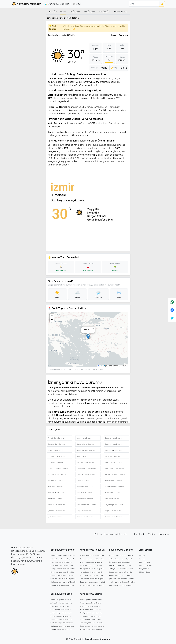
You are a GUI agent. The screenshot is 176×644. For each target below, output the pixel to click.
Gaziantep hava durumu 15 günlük (63, 582)
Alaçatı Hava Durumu (56, 438)
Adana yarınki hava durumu (91, 619)
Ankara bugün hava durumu (61, 603)
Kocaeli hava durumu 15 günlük (62, 585)
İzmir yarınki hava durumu (90, 606)
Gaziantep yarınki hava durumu (92, 626)
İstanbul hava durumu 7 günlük (121, 555)
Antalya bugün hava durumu (61, 613)
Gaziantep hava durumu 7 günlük (122, 582)
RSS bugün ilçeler (145, 565)
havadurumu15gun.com (97, 639)
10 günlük (89, 12)
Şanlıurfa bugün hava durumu (62, 623)
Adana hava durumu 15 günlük (62, 575)
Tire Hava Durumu (55, 499)
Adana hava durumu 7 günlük (121, 575)
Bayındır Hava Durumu (114, 444)
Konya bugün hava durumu (61, 616)
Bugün (53, 12)
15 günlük (104, 12)
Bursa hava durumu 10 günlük (91, 565)
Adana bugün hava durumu (61, 619)
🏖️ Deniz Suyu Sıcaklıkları (58, 4)
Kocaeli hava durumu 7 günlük (121, 585)
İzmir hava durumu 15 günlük (61, 562)
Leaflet (101, 366)
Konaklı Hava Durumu (113, 480)
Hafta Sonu (120, 12)
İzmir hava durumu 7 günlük (120, 562)
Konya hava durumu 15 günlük (62, 572)
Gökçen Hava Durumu (114, 462)
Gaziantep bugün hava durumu (62, 626)
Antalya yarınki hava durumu (91, 613)
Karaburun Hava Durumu (115, 468)
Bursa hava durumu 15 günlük (62, 565)
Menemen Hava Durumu (114, 486)
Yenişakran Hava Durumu (86, 505)
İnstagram (164, 534)
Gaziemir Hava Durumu (85, 462)
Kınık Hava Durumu (55, 486)
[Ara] (144, 4)
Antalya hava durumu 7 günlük (121, 569)
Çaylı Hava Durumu (84, 511)
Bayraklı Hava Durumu (85, 444)
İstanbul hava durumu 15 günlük (63, 555)
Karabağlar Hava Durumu (86, 468)
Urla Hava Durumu (112, 499)
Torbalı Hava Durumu (85, 499)
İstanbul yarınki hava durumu (91, 600)
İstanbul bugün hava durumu (61, 600)
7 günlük (75, 12)
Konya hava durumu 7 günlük (121, 572)
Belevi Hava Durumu (56, 450)
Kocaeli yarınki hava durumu (91, 629)
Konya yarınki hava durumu (90, 616)
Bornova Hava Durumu (57, 456)
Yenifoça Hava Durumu (57, 505)
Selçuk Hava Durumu (113, 493)
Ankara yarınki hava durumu (91, 603)
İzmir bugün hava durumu (60, 606)
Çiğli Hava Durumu (55, 517)
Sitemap (142, 559)
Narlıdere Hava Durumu (57, 493)
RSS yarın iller (144, 569)
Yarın (63, 12)
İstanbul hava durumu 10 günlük (92, 555)
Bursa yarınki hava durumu (90, 609)
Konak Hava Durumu (84, 480)
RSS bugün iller (144, 562)
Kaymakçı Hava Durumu (86, 474)
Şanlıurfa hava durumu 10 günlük (92, 579)
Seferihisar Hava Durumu (86, 493)
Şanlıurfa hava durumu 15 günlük (63, 579)
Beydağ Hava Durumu (114, 450)
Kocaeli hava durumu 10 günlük (92, 585)
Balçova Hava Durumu (57, 444)
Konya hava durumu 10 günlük (92, 572)
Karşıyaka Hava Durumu (57, 474)
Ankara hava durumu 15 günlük (62, 559)
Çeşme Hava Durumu (113, 511)
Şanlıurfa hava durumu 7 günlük (121, 579)
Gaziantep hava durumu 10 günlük (93, 582)
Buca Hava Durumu (84, 456)
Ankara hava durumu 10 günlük (92, 559)
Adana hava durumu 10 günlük (92, 575)
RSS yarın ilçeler (145, 572)
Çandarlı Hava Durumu (57, 511)
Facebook (140, 534)
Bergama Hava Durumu (86, 450)
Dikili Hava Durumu (112, 456)
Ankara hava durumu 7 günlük (121, 559)
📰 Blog (77, 4)
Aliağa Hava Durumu (84, 438)
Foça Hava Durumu (55, 462)
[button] (88, 337)
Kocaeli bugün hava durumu (61, 629)
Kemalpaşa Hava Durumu (115, 474)
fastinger (142, 555)
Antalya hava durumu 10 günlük (92, 569)
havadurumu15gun (26, 4)
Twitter (152, 534)
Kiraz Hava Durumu (55, 480)
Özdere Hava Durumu (113, 517)
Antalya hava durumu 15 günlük (62, 569)
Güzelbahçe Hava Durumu (58, 468)
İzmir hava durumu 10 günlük (91, 562)
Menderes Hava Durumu (86, 486)
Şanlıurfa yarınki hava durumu (91, 623)
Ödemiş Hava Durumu (85, 517)
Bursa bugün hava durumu (61, 609)
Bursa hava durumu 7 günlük (120, 565)
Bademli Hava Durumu (114, 438)
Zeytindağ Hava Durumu (115, 505)
